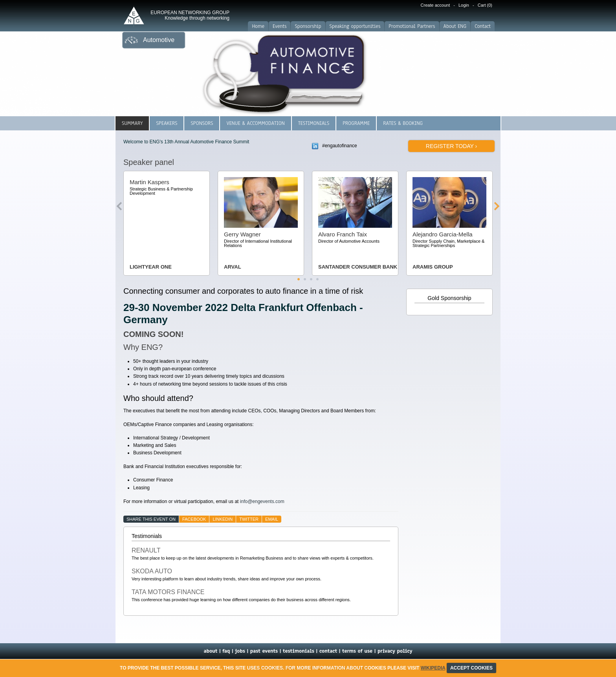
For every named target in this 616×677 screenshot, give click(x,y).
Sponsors (202, 123)
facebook (194, 519)
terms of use (357, 651)
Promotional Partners (412, 26)
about (210, 651)
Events (280, 26)
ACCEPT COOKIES (471, 668)
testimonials (299, 651)
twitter (249, 519)
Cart (485, 5)
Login (464, 5)
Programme (356, 123)
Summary (132, 123)
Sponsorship (308, 26)
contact (328, 651)
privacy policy (395, 651)
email (272, 519)
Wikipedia (433, 668)
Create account (435, 5)
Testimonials (314, 123)
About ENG (455, 26)
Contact (483, 26)
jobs (240, 651)
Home (258, 26)
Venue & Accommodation (255, 123)
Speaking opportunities (355, 26)
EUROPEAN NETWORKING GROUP (190, 15)
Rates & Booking (403, 123)
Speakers (167, 123)
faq (226, 651)
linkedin (223, 519)
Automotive (159, 40)
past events (264, 651)
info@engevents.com (262, 501)
